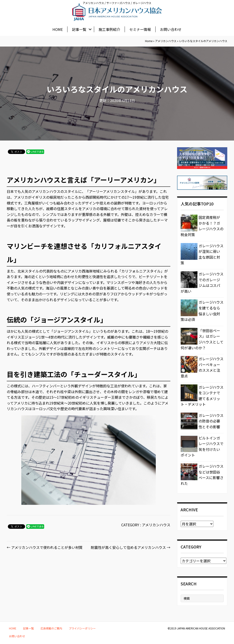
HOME (58, 29)
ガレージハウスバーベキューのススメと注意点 (202, 367)
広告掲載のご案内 (51, 628)
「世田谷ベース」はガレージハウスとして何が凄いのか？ (202, 339)
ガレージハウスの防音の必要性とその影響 (211, 421)
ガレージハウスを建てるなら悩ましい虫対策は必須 (202, 311)
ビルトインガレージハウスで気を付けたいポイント (202, 447)
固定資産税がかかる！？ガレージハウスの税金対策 (202, 226)
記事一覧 (79, 29)
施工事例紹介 (109, 29)
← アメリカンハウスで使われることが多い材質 (45, 547)
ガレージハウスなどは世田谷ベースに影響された (202, 475)
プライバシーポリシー (82, 628)
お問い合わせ (171, 29)
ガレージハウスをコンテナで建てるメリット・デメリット (202, 396)
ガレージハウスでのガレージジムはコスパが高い (202, 283)
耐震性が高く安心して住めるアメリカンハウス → (131, 547)
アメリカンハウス (166, 41)
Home (149, 41)
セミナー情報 (140, 29)
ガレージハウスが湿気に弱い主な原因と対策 (202, 254)
